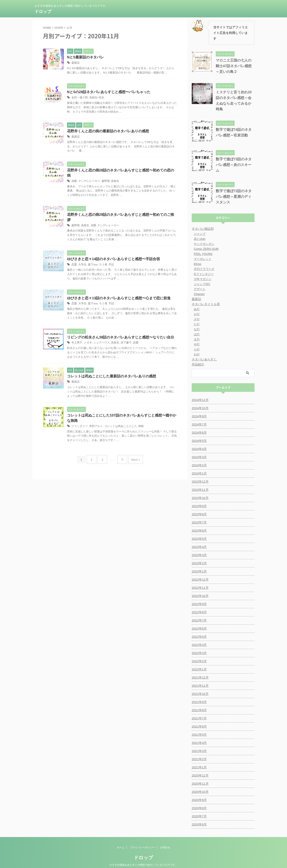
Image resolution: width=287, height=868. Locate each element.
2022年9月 (199, 596)
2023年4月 (199, 539)
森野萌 (103, 177)
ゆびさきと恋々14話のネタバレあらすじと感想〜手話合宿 (111, 250)
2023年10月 (200, 490)
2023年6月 (199, 523)
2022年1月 (199, 661)
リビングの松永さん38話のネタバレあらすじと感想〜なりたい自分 (118, 328)
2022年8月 (199, 604)
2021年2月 (199, 751)
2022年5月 (199, 629)
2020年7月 (199, 808)
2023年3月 (199, 547)
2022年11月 (200, 580)
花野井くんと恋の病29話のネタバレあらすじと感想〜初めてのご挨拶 (119, 210)
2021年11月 (200, 678)
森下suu (91, 255)
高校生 (112, 177)
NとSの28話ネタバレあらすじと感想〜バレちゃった (106, 92)
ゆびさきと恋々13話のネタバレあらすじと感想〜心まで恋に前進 (116, 289)
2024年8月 (199, 408)
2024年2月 (199, 457)
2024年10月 (200, 400)
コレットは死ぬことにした (117, 418)
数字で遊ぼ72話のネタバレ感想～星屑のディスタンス (234, 189)
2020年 (59, 28)
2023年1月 (199, 563)
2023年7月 (199, 514)
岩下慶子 (122, 334)
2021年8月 (199, 702)
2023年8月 (199, 506)
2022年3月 (199, 645)
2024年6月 (199, 425)
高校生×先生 (95, 98)
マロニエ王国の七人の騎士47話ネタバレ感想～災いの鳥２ (234, 66)
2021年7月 (199, 710)
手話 (109, 255)
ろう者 (101, 255)
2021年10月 (200, 686)
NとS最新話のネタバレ (84, 57)
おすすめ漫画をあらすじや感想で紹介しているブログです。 (143, 857)
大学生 (82, 255)
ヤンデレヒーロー (88, 177)
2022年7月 (199, 612)
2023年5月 (199, 531)
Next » (134, 450)
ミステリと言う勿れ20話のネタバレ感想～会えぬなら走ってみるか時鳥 (234, 98)
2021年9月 (199, 694)
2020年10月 (200, 784)
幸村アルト (94, 418)
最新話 (75, 63)
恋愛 (74, 255)
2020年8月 (199, 800)
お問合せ (165, 840)
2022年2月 (199, 653)
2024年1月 (199, 466)
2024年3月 (199, 449)
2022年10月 (200, 588)
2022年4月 (199, 637)
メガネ (87, 334)
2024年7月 (199, 417)
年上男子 (76, 334)
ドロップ (43, 12)
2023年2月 (199, 555)
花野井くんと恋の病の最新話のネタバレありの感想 (106, 132)
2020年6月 (199, 817)
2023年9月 (199, 498)
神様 (136, 418)
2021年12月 (200, 670)
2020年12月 (200, 768)
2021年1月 (199, 759)
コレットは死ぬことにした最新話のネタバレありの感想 (109, 368)
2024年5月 (199, 433)
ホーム (121, 840)
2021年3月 (199, 743)
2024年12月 (200, 392)
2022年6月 (199, 621)
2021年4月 (199, 735)
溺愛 (74, 177)
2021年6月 (199, 719)
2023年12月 (200, 474)
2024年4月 (199, 441)
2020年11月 (200, 776)
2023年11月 (200, 482)
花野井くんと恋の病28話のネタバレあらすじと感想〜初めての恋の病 (119, 171)
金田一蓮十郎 (79, 98)
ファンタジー (79, 418)
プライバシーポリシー (142, 840)
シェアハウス (100, 334)
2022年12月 (200, 572)
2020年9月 (199, 792)
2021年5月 (199, 727)
